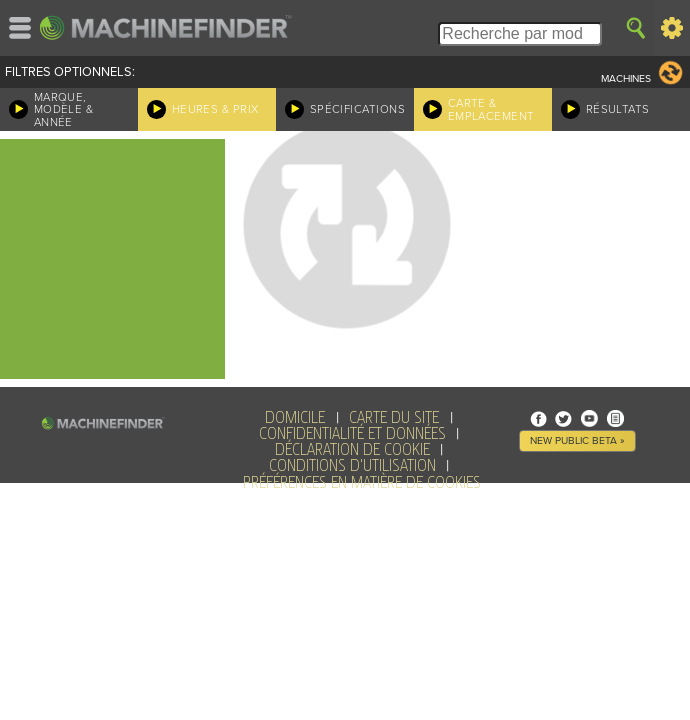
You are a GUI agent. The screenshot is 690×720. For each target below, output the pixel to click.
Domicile (295, 418)
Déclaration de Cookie (352, 450)
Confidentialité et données (352, 434)
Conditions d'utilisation (352, 466)
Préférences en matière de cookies (362, 483)
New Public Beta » (577, 440)
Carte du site (394, 418)
